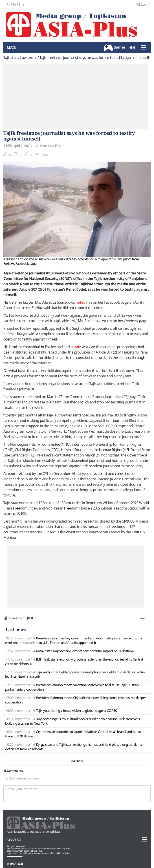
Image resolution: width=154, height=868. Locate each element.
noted (80, 302)
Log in (143, 4)
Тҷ (14, 4)
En (20, 4)
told (78, 347)
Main (12, 47)
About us (14, 839)
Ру (8, 4)
